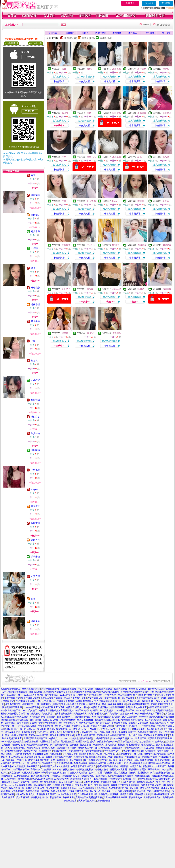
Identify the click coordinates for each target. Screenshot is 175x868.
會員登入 (130, 3)
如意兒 (34, 361)
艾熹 (64, 201)
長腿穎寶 (66, 245)
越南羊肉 (167, 289)
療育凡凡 (91, 157)
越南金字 (35, 215)
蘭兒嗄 (90, 289)
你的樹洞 (142, 245)
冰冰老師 (117, 157)
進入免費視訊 (59, 77)
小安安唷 (35, 576)
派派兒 (65, 113)
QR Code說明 (36, 43)
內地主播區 (101, 33)
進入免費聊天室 (84, 341)
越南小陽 (35, 304)
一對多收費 (149, 33)
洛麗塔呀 (35, 506)
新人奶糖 (91, 201)
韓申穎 (65, 333)
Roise (115, 201)
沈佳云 (34, 268)
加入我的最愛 (163, 25)
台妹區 (85, 33)
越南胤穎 (117, 69)
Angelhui (35, 490)
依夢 (33, 599)
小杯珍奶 (117, 289)
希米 (140, 157)
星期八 (166, 201)
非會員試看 (59, 82)
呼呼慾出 (35, 195)
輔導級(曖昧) (88, 38)
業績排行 (53, 33)
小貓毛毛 (35, 470)
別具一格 (35, 433)
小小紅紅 (35, 380)
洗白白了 (35, 417)
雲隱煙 (141, 201)
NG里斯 (35, 248)
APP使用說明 (11, 43)
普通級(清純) (106, 38)
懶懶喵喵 (35, 450)
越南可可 (35, 540)
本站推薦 (117, 33)
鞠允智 (90, 333)
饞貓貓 (166, 69)
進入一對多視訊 (84, 77)
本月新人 (133, 33)
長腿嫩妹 (35, 523)
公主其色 (117, 333)
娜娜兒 (141, 289)
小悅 (33, 341)
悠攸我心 (35, 288)
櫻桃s (90, 69)
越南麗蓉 (142, 113)
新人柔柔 (35, 321)
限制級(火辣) (71, 38)
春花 (33, 175)
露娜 (64, 69)
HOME (146, 25)
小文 (64, 157)
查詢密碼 (166, 3)
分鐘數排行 (69, 33)
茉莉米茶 (35, 557)
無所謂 (166, 157)
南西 (89, 113)
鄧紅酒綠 (35, 400)
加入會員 (149, 3)
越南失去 (35, 621)
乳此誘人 (66, 289)
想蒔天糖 (142, 69)
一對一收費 (165, 33)
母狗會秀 (35, 232)
